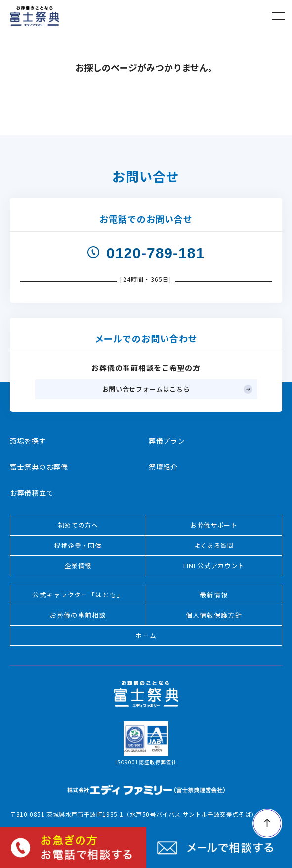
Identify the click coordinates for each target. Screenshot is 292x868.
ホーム (146, 635)
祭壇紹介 (163, 467)
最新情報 (214, 595)
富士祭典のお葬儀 (39, 467)
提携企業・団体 (78, 545)
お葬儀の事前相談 (78, 615)
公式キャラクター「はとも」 (78, 595)
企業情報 (78, 566)
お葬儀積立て (32, 493)
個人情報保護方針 (214, 615)
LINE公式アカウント (214, 566)
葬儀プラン (167, 441)
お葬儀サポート (214, 525)
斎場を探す (28, 441)
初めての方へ (78, 525)
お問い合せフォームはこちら (146, 389)
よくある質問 (214, 545)
